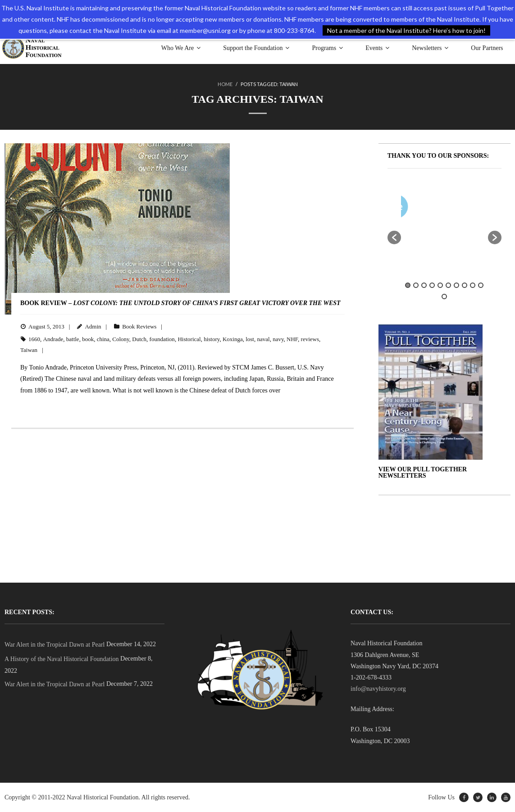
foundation (162, 339)
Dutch (139, 339)
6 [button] (448, 285)
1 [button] (408, 285)
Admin (93, 326)
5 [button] (440, 285)
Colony (121, 339)
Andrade (53, 339)
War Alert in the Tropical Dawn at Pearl (55, 645)
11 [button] (444, 297)
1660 (34, 339)
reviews (310, 339)
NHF (292, 339)
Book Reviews (139, 326)
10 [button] (481, 285)
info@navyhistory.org (378, 689)
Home (225, 84)
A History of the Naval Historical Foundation (62, 659)
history (212, 339)
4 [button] (432, 285)
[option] (470, 208)
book (88, 339)
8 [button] (465, 285)
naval (264, 339)
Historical (189, 339)
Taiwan (29, 350)
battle (73, 339)
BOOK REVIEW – (180, 303)
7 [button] (456, 285)
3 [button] (424, 285)
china (103, 339)
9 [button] (473, 285)
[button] (394, 237)
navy (278, 339)
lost (250, 339)
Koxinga (233, 339)
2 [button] (416, 285)
